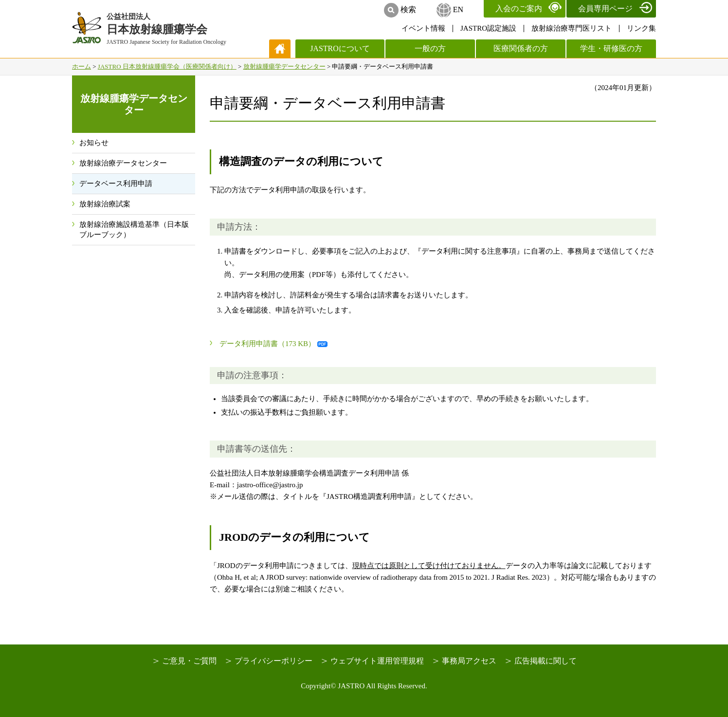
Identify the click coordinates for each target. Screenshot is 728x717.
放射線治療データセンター (123, 163)
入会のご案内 (519, 9)
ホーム (82, 66)
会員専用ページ (605, 9)
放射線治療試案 (105, 204)
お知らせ (94, 143)
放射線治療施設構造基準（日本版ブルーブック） (134, 230)
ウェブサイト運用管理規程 (377, 661)
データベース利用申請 (116, 184)
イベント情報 (423, 28)
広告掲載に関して (546, 661)
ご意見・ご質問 (189, 661)
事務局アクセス (469, 661)
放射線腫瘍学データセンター (284, 66)
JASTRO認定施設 (488, 28)
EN (458, 9)
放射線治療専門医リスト (572, 28)
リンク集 (641, 28)
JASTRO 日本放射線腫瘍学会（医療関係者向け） (167, 66)
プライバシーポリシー (273, 661)
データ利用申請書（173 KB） (267, 344)
